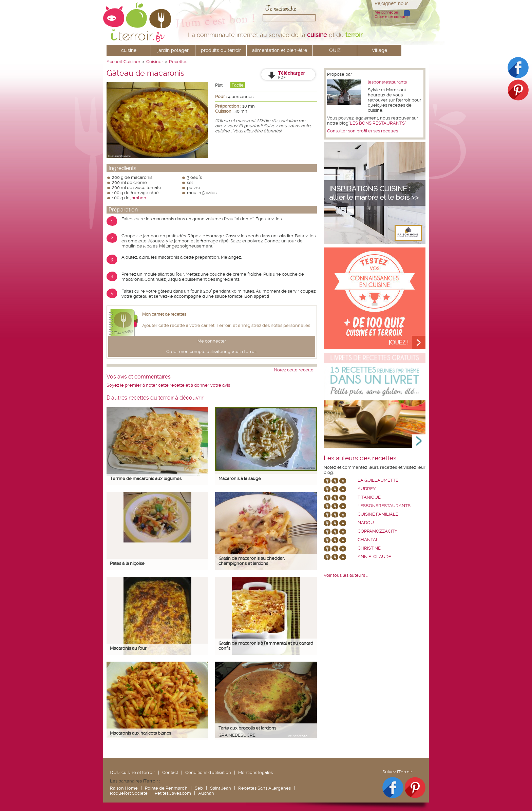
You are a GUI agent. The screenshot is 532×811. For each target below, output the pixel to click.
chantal (368, 540)
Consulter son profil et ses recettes (363, 131)
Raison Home (124, 788)
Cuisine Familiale (378, 514)
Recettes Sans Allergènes (264, 788)
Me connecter (386, 12)
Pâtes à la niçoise (127, 563)
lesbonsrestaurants (387, 82)
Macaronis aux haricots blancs (140, 733)
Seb (199, 788)
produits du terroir (221, 50)
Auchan (206, 793)
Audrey (367, 489)
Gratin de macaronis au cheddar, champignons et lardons (252, 561)
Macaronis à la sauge (240, 478)
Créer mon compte (391, 17)
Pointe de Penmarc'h (166, 788)
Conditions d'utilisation (208, 772)
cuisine (129, 50)
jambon (138, 198)
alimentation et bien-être (280, 50)
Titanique (369, 497)
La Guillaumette (378, 480)
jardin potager (173, 50)
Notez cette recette (294, 370)
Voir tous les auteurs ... (346, 575)
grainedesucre (237, 735)
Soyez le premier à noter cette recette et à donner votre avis (168, 385)
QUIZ (335, 50)
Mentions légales (255, 772)
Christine (369, 548)
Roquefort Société (129, 793)
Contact (170, 772)
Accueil (114, 62)
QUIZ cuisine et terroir (132, 772)
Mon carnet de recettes (164, 314)
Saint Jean (221, 788)
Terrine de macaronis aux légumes (146, 478)
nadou (366, 523)
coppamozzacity (377, 531)
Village (379, 50)
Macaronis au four (128, 648)
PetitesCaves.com (173, 793)
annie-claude (374, 557)
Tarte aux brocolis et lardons (247, 728)
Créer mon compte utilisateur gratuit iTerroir (212, 352)
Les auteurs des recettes (360, 458)
